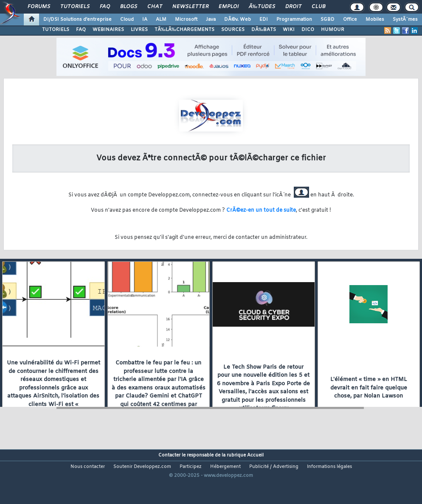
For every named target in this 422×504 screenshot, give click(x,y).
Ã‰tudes (262, 7)
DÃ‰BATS (264, 30)
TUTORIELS (56, 30)
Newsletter (190, 7)
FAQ (105, 7)
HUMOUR (333, 30)
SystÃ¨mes (405, 20)
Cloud (127, 20)
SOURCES (233, 30)
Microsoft (186, 20)
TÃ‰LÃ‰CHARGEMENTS (184, 30)
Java (211, 20)
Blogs (129, 7)
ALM (161, 20)
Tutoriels (75, 7)
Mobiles (375, 20)
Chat (155, 7)
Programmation (294, 20)
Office (350, 20)
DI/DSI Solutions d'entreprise (77, 20)
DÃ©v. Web (238, 20)
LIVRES (139, 30)
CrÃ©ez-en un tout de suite (261, 210)
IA (145, 20)
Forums (39, 7)
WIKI (289, 30)
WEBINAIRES (108, 30)
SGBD (328, 20)
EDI (264, 20)
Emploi (229, 7)
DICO (308, 30)
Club (318, 7)
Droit (293, 7)
